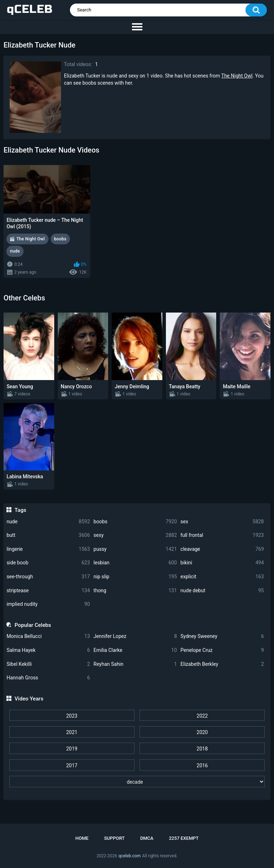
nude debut (222, 591)
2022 (202, 716)
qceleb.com (130, 856)
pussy (135, 549)
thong (135, 591)
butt (48, 535)
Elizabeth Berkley (222, 664)
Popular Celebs (33, 625)
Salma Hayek (48, 650)
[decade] (137, 782)
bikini (222, 563)
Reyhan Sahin (135, 664)
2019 (72, 749)
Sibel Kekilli (48, 664)
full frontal (222, 535)
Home (82, 838)
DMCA (147, 838)
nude (48, 522)
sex (222, 522)
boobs (135, 522)
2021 (72, 732)
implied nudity (48, 604)
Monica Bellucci (48, 636)
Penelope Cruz (222, 650)
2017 (72, 765)
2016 (202, 765)
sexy (135, 535)
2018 (202, 749)
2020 (202, 732)
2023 (72, 716)
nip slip (135, 577)
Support (115, 838)
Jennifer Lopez (135, 636)
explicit (222, 577)
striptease (48, 591)
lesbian (135, 563)
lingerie (48, 549)
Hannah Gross (48, 678)
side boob (48, 563)
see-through (48, 577)
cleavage (222, 549)
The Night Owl (237, 76)
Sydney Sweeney (222, 636)
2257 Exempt (184, 838)
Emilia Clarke (135, 650)
